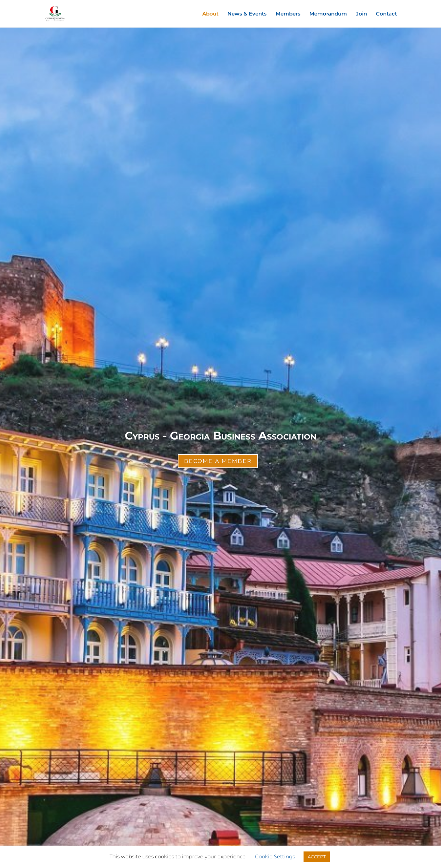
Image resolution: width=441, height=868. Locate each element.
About (210, 14)
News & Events (247, 14)
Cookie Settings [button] (275, 856)
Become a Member (218, 461)
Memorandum (328, 14)
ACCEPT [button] (317, 857)
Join (361, 14)
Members (288, 14)
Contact (386, 14)
